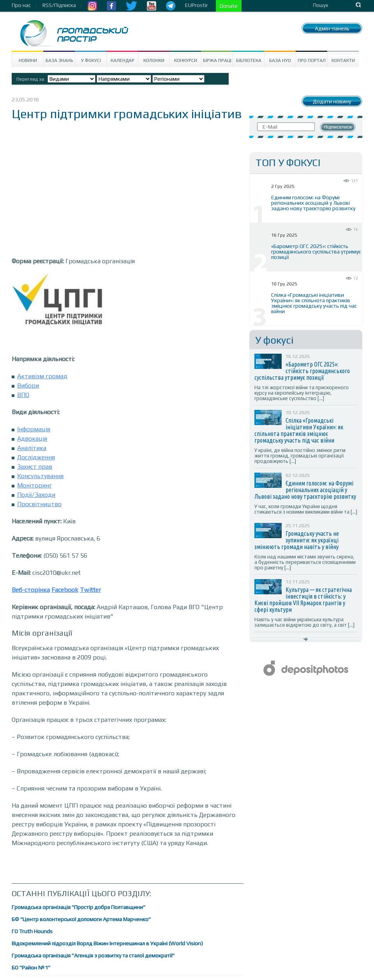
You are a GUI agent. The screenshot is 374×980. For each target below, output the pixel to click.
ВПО (23, 395)
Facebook (65, 590)
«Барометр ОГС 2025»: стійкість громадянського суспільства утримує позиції (316, 252)
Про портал (312, 60)
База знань (59, 60)
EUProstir (197, 5)
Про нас (21, 5)
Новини (28, 60)
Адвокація (32, 439)
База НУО (280, 60)
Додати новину (332, 101)
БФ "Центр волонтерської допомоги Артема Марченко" (81, 919)
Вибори (28, 385)
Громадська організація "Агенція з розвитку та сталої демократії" (93, 955)
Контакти (343, 60)
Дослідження (36, 457)
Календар (123, 60)
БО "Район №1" (31, 968)
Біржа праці (217, 60)
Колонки (154, 60)
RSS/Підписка (59, 5)
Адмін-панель (332, 28)
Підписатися (338, 127)
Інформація (34, 429)
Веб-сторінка (31, 590)
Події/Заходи (36, 495)
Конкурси (186, 60)
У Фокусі (91, 60)
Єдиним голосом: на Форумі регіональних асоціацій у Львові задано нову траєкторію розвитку (313, 203)
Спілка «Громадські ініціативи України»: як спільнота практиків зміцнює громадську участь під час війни (314, 303)
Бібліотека (249, 60)
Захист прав (35, 467)
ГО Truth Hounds (32, 931)
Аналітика (32, 448)
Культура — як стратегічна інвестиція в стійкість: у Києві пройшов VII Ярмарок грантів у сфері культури (303, 600)
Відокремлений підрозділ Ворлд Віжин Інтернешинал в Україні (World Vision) (107, 943)
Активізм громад (42, 376)
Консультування (40, 476)
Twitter (90, 590)
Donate (229, 6)
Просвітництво (39, 504)
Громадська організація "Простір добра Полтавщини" (79, 907)
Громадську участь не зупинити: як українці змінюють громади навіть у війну (297, 540)
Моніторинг (34, 485)
